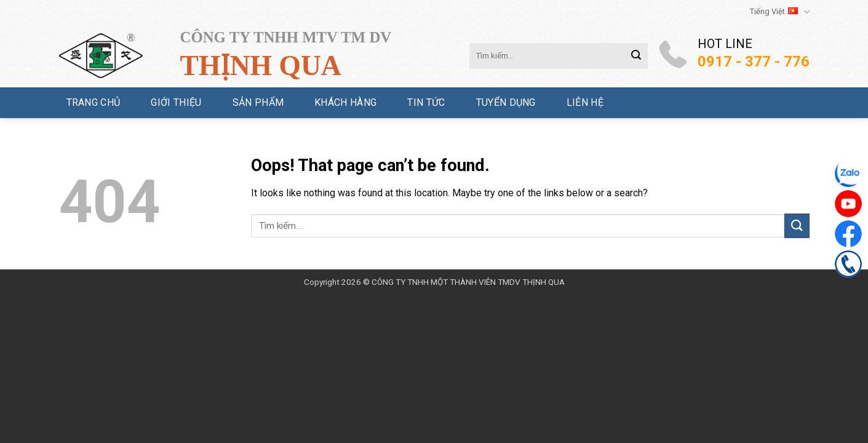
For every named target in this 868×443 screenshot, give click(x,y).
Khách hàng (345, 102)
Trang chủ (94, 102)
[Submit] (636, 56)
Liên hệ (585, 102)
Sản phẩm (258, 102)
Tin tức (426, 102)
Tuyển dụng (506, 102)
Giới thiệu (176, 102)
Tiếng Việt (779, 12)
